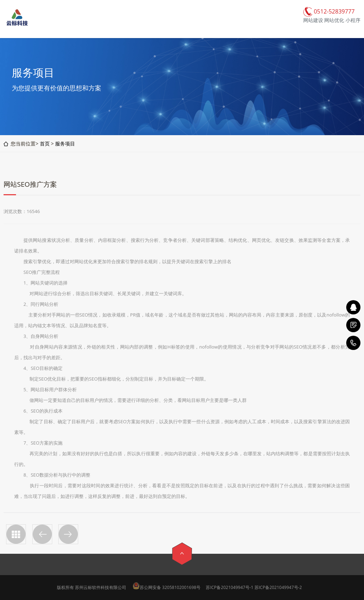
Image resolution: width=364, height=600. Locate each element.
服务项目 (65, 144)
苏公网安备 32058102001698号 (170, 587)
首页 (45, 144)
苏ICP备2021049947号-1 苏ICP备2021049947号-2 (254, 587)
